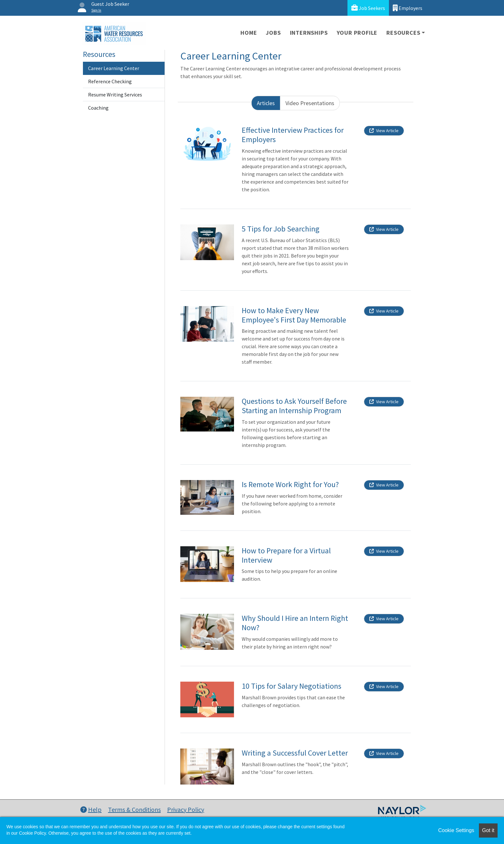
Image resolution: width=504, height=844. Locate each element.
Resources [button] (403, 33)
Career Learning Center (114, 68)
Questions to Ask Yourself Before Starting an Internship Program (294, 406)
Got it (488, 830)
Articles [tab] (266, 103)
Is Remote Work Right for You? (290, 484)
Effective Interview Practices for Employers (293, 135)
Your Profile (357, 33)
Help (91, 809)
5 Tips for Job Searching (281, 229)
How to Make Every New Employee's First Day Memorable (294, 315)
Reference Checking (110, 81)
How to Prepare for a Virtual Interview (286, 555)
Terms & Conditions (134, 809)
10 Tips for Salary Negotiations (292, 686)
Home (249, 33)
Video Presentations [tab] (310, 103)
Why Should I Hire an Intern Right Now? (295, 623)
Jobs (273, 33)
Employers (408, 8)
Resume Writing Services (115, 95)
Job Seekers (368, 8)
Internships (309, 33)
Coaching (98, 108)
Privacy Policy (186, 809)
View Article (384, 131)
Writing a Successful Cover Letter (295, 753)
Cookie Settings (456, 830)
